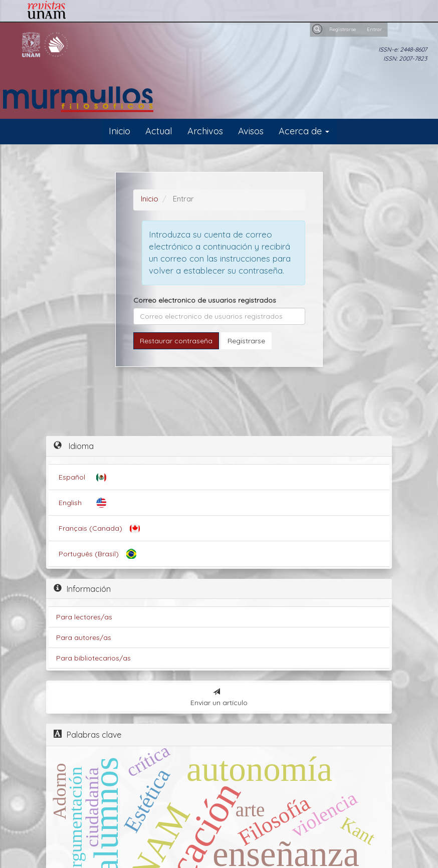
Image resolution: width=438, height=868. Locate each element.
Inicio (120, 131)
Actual (159, 131)
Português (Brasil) (89, 554)
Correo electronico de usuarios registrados (205, 300)
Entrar (374, 29)
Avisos (251, 131)
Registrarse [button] (246, 341)
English (70, 503)
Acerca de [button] (304, 131)
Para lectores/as (84, 617)
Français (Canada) (90, 528)
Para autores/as (84, 637)
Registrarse (343, 29)
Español (72, 477)
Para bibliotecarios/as (93, 658)
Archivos (205, 131)
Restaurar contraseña (176, 341)
